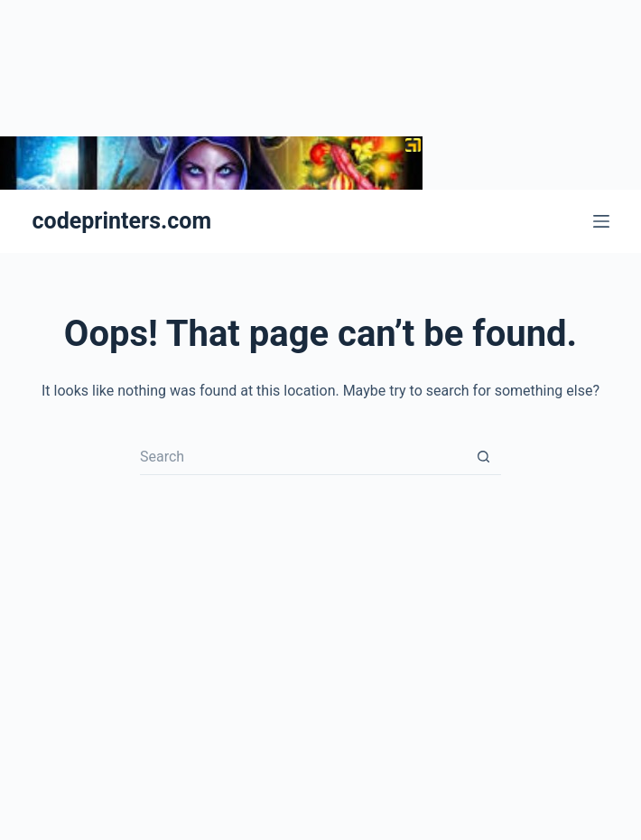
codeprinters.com (122, 221)
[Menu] (601, 221)
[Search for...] (302, 457)
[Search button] (483, 457)
